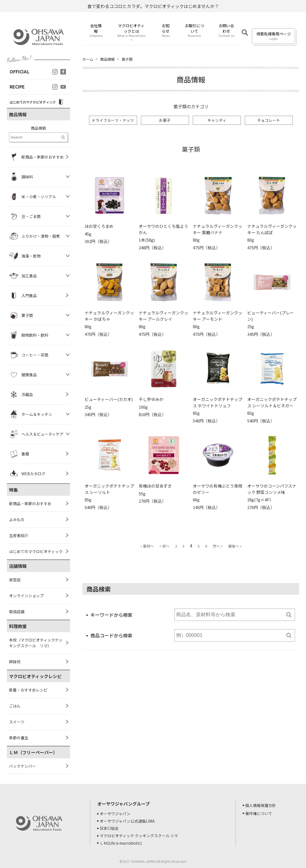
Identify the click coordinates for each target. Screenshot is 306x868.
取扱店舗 (17, 612)
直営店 (15, 580)
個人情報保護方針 (262, 805)
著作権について (260, 813)
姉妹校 (15, 662)
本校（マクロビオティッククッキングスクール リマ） (36, 643)
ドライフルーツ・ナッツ (113, 120)
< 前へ (164, 546)
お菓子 (165, 120)
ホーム (88, 59)
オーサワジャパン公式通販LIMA (128, 821)
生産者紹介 (19, 535)
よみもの (17, 519)
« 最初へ (147, 546)
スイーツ (17, 722)
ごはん (15, 706)
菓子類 (129, 59)
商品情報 (109, 59)
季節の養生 (19, 738)
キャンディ (217, 120)
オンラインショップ (26, 596)
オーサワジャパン (116, 814)
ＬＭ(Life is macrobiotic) (123, 842)
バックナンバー (23, 766)
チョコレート (269, 120)
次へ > (218, 546)
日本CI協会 (110, 828)
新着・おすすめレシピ (28, 690)
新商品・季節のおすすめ (30, 504)
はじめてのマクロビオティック (36, 551)
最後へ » (235, 546)
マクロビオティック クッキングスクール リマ (140, 835)
